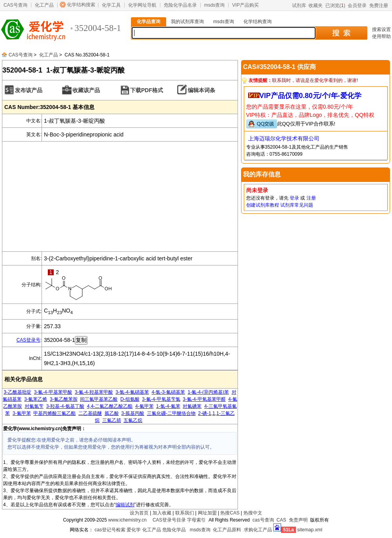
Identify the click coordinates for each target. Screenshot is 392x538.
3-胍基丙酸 (133, 413)
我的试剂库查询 (187, 22)
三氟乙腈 (112, 420)
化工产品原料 (227, 530)
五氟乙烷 (133, 420)
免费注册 (379, 5)
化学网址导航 (142, 5)
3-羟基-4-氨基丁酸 (65, 406)
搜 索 (341, 33)
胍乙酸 (112, 413)
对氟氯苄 (34, 406)
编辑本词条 (201, 90)
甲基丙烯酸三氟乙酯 (54, 413)
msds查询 (215, 5)
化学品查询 (149, 22)
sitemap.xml (310, 530)
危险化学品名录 (180, 5)
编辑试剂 (125, 505)
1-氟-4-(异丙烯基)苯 (208, 392)
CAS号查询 (15, 5)
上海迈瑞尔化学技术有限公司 (284, 138)
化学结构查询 (258, 22)
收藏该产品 (86, 90)
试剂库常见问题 (297, 205)
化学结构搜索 (81, 5)
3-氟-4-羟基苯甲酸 (94, 392)
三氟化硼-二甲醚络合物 (171, 413)
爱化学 (134, 530)
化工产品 (44, 5)
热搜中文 (253, 513)
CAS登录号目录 (169, 520)
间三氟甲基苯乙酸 (99, 399)
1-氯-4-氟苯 (168, 406)
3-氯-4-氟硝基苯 (132, 392)
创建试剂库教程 (263, 205)
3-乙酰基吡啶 (17, 392)
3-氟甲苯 (22, 413)
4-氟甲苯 (144, 406)
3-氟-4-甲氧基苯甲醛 (204, 399)
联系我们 (185, 513)
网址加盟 (207, 513)
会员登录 (357, 5)
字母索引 (196, 520)
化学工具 (111, 5)
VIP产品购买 (245, 5)
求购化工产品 (258, 530)
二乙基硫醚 (90, 413)
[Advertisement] (120, 196)
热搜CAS (230, 513)
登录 (294, 198)
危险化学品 (174, 530)
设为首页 (139, 513)
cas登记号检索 (110, 530)
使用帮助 (381, 36)
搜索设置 (381, 29)
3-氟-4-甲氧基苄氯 (161, 399)
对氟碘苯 (192, 406)
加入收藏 (162, 513)
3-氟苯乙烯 (36, 399)
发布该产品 (29, 90)
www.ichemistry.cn (127, 520)
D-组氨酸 (130, 399)
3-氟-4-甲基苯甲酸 (53, 392)
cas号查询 (263, 520)
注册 (311, 198)
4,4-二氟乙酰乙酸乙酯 (110, 406)
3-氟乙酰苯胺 (64, 399)
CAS (281, 520)
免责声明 (298, 520)
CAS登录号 (28, 340)
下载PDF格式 (147, 90)
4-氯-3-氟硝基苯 (168, 392)
